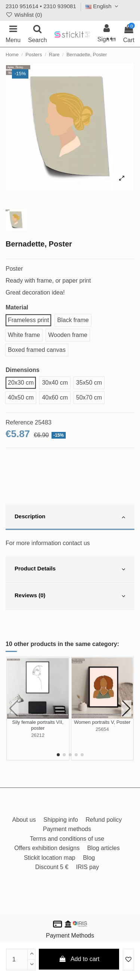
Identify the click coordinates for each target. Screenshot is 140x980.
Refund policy (104, 820)
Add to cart (79, 959)
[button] (58, 755)
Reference (19, 422)
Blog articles (104, 848)
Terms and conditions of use (67, 839)
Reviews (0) (70, 596)
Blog (89, 858)
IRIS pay (88, 867)
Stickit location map (50, 858)
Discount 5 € (52, 867)
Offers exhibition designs (47, 848)
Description (70, 517)
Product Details (70, 569)
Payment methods (67, 829)
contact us (76, 543)
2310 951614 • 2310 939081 (41, 6)
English (103, 6)
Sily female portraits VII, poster (38, 725)
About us (24, 820)
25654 (102, 729)
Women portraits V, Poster (102, 722)
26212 (38, 735)
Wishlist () (24, 15)
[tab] (70, 517)
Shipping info (61, 820)
